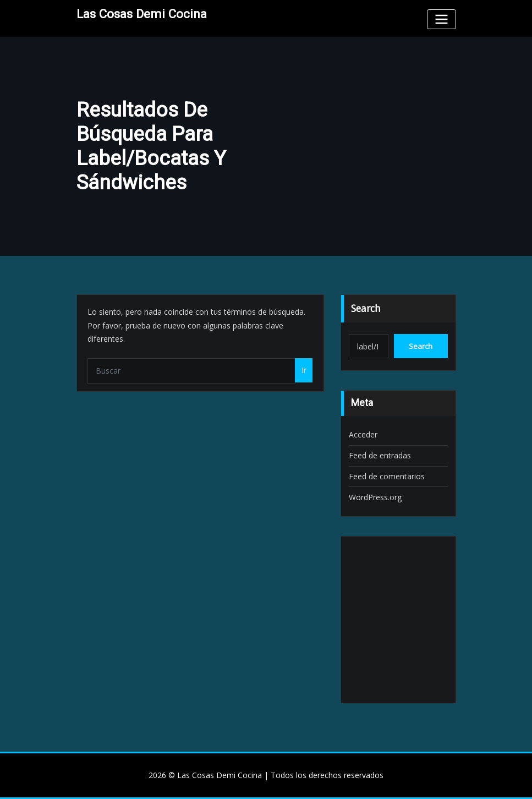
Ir (304, 370)
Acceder (363, 434)
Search (366, 308)
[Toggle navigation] (441, 19)
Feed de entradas (380, 455)
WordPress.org (375, 497)
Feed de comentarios (387, 476)
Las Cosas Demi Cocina (142, 14)
